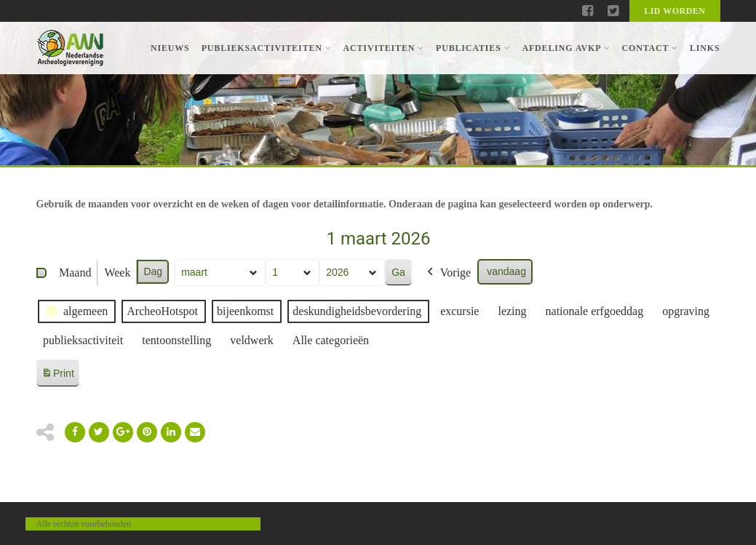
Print (57, 376)
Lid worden (675, 11)
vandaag (506, 271)
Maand (75, 272)
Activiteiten (384, 48)
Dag (153, 271)
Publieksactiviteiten (267, 48)
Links (705, 48)
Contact (649, 48)
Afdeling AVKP (566, 48)
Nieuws (170, 48)
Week (117, 272)
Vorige (447, 273)
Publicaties (473, 48)
